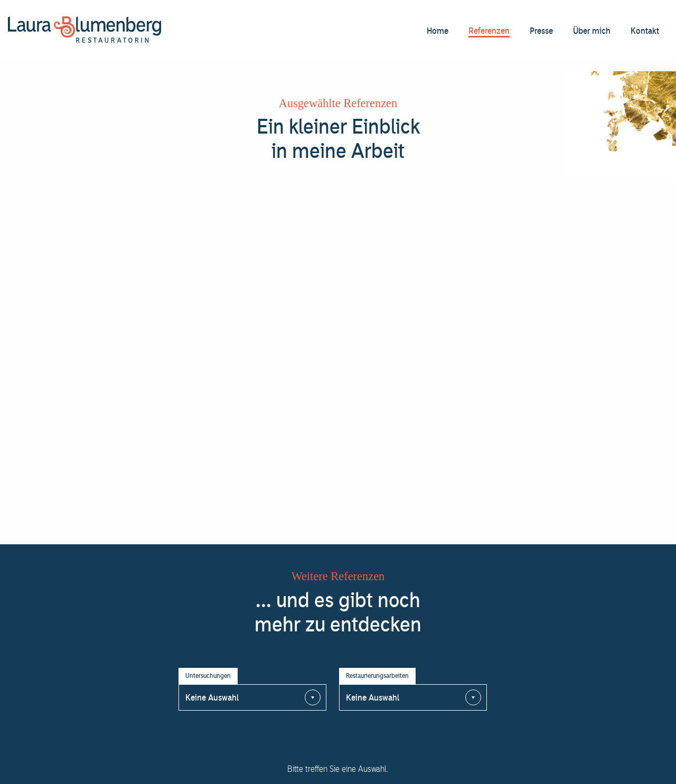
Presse (541, 31)
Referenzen (489, 31)
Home (438, 31)
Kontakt (645, 31)
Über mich (592, 31)
